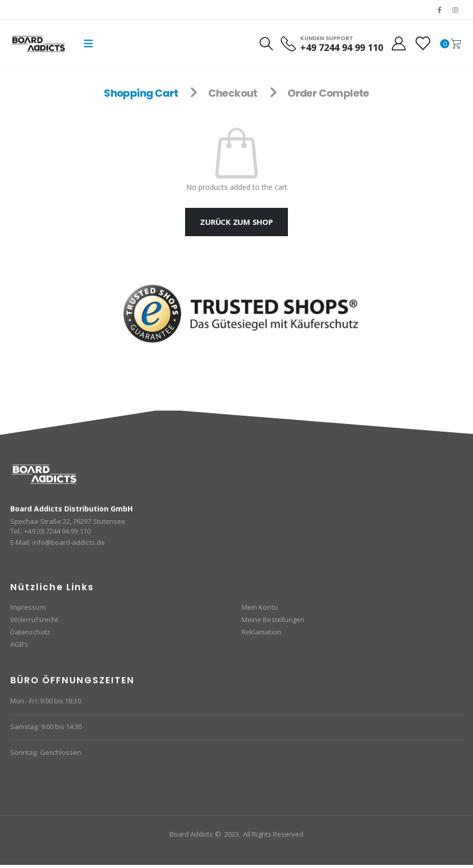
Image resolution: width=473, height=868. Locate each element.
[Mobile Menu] (88, 44)
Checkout (233, 93)
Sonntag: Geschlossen (46, 752)
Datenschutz (30, 632)
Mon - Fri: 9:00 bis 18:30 (46, 701)
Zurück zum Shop (236, 222)
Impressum (28, 607)
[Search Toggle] (266, 44)
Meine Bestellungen (273, 619)
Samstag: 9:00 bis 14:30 (46, 727)
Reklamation (261, 632)
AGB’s (19, 644)
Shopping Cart (141, 93)
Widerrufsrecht (34, 619)
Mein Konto (260, 607)
